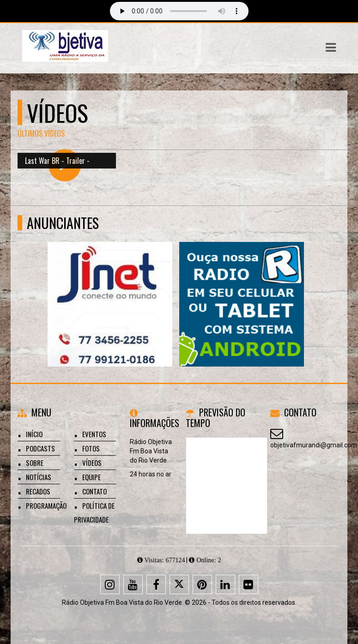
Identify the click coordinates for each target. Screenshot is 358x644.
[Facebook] (156, 584)
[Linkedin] (225, 584)
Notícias (39, 477)
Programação (46, 506)
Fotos (91, 448)
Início (34, 434)
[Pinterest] (202, 584)
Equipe (91, 477)
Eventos (94, 434)
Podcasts (40, 448)
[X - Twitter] (179, 584)
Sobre (35, 463)
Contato (94, 491)
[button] (331, 48)
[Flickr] (249, 584)
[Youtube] (133, 584)
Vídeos (92, 463)
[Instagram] (110, 584)
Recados (38, 491)
